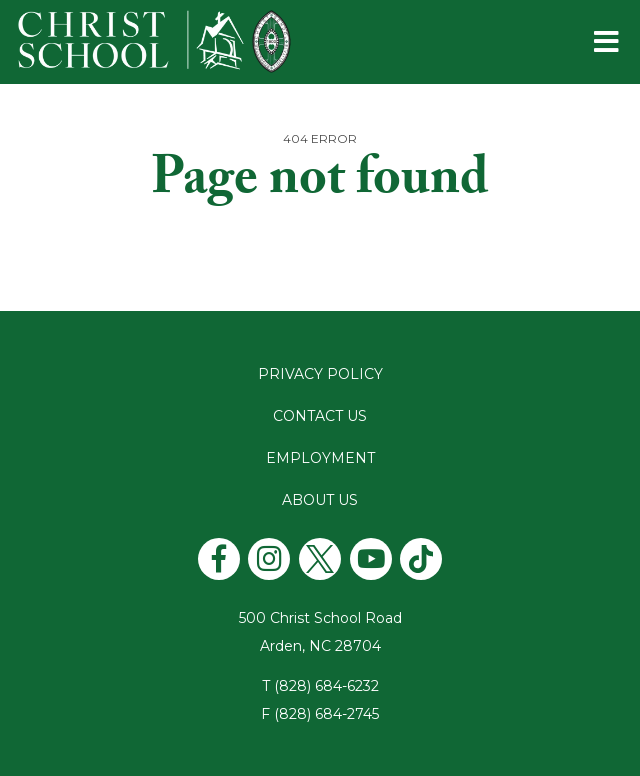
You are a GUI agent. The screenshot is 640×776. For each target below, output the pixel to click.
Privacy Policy (320, 374)
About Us (320, 500)
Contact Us (320, 416)
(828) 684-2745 (326, 714)
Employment (320, 458)
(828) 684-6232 (326, 686)
